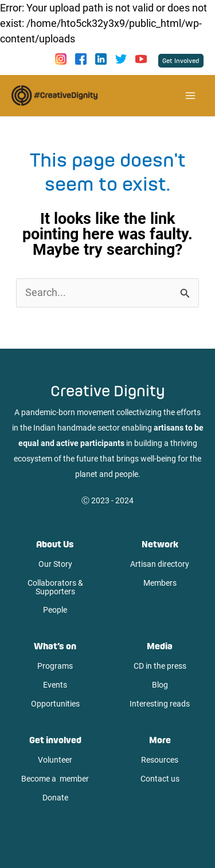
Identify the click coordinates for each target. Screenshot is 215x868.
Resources (160, 760)
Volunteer (55, 760)
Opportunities (55, 704)
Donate (55, 798)
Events (55, 685)
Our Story (55, 564)
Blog (160, 685)
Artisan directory (160, 564)
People (55, 610)
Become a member (55, 779)
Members (160, 583)
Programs (55, 666)
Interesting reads (160, 704)
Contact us (160, 779)
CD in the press (160, 666)
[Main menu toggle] (190, 96)
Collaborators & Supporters (55, 587)
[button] (181, 61)
